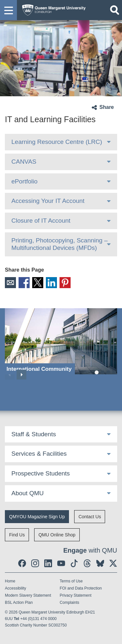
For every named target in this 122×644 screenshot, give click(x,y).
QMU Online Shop (57, 535)
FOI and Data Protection (81, 588)
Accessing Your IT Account (48, 201)
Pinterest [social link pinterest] (65, 283)
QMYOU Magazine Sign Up (37, 517)
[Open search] (115, 10)
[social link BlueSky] (100, 563)
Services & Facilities (39, 454)
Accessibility (15, 588)
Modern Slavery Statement (28, 595)
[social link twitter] (113, 563)
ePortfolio (24, 181)
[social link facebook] (22, 563)
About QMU (27, 493)
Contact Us (90, 517)
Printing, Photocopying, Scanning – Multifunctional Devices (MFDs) (60, 244)
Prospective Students (41, 473)
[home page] (52, 9)
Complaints (70, 603)
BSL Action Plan (19, 603)
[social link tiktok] (74, 563)
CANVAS (24, 162)
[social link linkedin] (48, 563)
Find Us (17, 535)
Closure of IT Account (41, 221)
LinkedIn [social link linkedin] (51, 283)
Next (21, 375)
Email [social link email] (10, 283)
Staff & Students (34, 434)
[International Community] (61, 341)
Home (10, 581)
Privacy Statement (76, 595)
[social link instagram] (35, 563)
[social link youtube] (61, 563)
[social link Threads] (87, 563)
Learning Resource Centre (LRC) (57, 142)
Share (107, 107)
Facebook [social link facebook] (24, 283)
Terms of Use (71, 581)
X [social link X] (38, 283)
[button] (8, 10)
